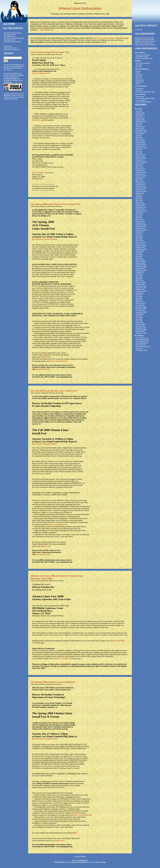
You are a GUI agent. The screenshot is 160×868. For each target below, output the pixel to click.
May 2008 (139, 277)
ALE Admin (139, 30)
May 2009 (139, 256)
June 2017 (139, 123)
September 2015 (141, 148)
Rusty (104, 862)
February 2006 (140, 325)
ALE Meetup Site (9, 40)
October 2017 (140, 120)
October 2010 (140, 228)
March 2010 (140, 241)
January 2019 (140, 115)
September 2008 (141, 270)
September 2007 (141, 291)
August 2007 (140, 293)
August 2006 (140, 314)
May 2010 (139, 237)
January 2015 (140, 157)
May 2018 (139, 116)
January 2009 (140, 263)
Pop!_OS (139, 78)
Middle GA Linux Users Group (145, 41)
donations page (39, 120)
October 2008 (140, 269)
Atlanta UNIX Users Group (144, 43)
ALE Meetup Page (142, 57)
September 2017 (141, 122)
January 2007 (140, 305)
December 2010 (141, 225)
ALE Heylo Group (10, 35)
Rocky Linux (140, 80)
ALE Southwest (141, 343)
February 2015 (140, 155)
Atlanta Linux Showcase (12, 50)
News (137, 348)
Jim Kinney (7, 70)
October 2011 (140, 209)
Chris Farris (82, 862)
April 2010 (139, 239)
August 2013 (140, 178)
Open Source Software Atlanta (145, 45)
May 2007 (139, 298)
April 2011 (139, 218)
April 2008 (139, 279)
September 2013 (141, 176)
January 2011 (140, 223)
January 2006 (140, 326)
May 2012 (139, 199)
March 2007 (140, 302)
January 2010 (140, 244)
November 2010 (141, 227)
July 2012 (139, 195)
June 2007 (139, 297)
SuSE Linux (140, 82)
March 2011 (140, 220)
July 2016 (139, 136)
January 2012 (140, 206)
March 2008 (140, 281)
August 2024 (140, 113)
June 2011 (139, 214)
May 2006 (139, 319)
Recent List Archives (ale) (144, 58)
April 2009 (139, 258)
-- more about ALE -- (46, 30)
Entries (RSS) (59, 862)
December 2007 (141, 286)
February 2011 (140, 221)
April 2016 (139, 137)
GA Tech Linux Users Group (144, 38)
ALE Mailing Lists (9, 36)
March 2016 (140, 139)
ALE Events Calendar (143, 55)
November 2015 (141, 144)
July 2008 (139, 274)
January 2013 (140, 185)
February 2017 (140, 127)
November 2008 (141, 267)
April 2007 (139, 300)
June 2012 (139, 197)
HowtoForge (140, 97)
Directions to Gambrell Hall (44, 239)
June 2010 (139, 235)
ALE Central (140, 338)
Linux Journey (140, 100)
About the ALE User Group (13, 33)
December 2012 (141, 186)
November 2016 (141, 130)
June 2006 (139, 318)
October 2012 (140, 190)
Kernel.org (139, 90)
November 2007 (141, 288)
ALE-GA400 (140, 345)
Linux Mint (139, 75)
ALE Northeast (140, 340)
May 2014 (139, 165)
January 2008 (140, 284)
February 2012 (140, 204)
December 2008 (141, 265)
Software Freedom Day (63, 659)
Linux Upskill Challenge (143, 102)
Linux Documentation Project (145, 92)
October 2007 (140, 290)
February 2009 (140, 262)
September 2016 (141, 132)
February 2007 (140, 304)
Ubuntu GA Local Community (145, 40)
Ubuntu (138, 84)
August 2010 (140, 232)
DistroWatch (140, 88)
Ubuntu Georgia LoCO (41, 73)
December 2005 (141, 328)
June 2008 (139, 276)
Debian (138, 71)
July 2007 (139, 295)
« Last (76, 856)
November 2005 (141, 330)
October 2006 (140, 311)
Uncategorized (140, 350)
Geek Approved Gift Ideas (12, 42)
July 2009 (139, 253)
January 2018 (140, 118)
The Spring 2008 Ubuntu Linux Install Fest (53, 682)
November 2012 (141, 188)
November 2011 (141, 207)
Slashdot (139, 67)
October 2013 (140, 174)
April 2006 (139, 321)
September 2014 (141, 162)
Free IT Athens (38, 173)
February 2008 (140, 283)
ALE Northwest (141, 342)
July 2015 (139, 150)
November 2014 (141, 158)
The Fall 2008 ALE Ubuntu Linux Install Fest (54, 391)
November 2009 (141, 246)
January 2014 (140, 171)
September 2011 (141, 211)
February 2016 (140, 141)
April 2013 (139, 179)
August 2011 (140, 213)
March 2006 (140, 323)
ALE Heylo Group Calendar (104, 38)
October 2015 (140, 146)
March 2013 (140, 181)
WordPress (84, 861)
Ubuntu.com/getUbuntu (58, 361)
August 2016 (140, 134)
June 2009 (139, 255)
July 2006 (139, 316)
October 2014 (140, 160)
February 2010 (140, 242)
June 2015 (139, 151)
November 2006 (141, 309)
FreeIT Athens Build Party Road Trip (49, 52)
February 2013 (140, 183)
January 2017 (140, 129)
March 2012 (140, 202)
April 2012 (139, 200)
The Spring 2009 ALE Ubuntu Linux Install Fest (55, 204)
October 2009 (140, 248)
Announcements (141, 347)
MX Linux (139, 77)
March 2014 (140, 167)
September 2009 (141, 249)
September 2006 (141, 312)
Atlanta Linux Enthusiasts (80, 8)
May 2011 (139, 216)
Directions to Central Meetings (14, 38)
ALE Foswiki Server (10, 48)
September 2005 (141, 333)
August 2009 (140, 251)
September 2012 (141, 192)
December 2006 (141, 307)
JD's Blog (139, 65)
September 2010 (141, 230)
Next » (83, 856)
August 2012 (140, 193)
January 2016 (140, 143)
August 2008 (140, 272)
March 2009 (140, 260)
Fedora (138, 73)
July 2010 (139, 234)
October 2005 (140, 332)
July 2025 (139, 111)
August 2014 (140, 164)
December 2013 (141, 172)
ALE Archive (8, 46)
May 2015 (139, 153)
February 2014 (140, 169)
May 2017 (139, 125)
